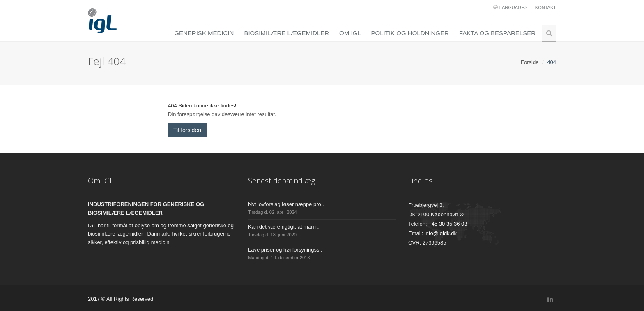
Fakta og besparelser (497, 33)
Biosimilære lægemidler (286, 33)
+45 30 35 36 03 (448, 224)
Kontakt (546, 7)
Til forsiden (187, 130)
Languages (513, 7)
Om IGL (350, 33)
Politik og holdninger (410, 33)
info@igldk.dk (441, 233)
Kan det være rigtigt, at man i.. (284, 227)
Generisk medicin (204, 33)
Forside (530, 62)
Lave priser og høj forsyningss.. (285, 250)
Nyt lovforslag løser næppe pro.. (286, 204)
